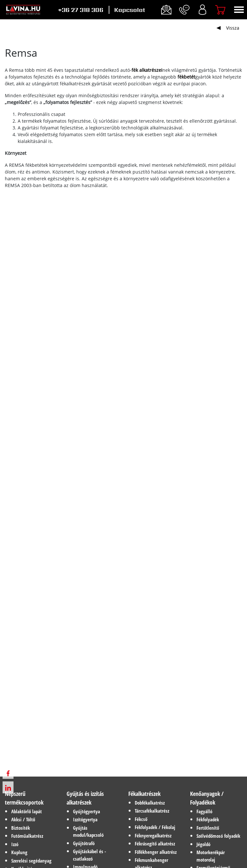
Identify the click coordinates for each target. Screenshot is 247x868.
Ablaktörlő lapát (27, 811)
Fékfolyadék (208, 819)
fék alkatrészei (147, 70)
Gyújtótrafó (84, 843)
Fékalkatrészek (144, 794)
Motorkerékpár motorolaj (211, 856)
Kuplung (19, 852)
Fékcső (141, 819)
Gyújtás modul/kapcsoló (88, 831)
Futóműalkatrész (27, 836)
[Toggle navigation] (239, 10)
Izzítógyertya (85, 819)
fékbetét (186, 77)
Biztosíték (21, 828)
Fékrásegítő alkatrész (155, 844)
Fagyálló (204, 811)
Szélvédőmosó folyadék (218, 836)
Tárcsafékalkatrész (152, 811)
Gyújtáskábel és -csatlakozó (90, 855)
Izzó (15, 844)
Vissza (233, 28)
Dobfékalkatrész (150, 803)
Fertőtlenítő (208, 828)
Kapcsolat (130, 10)
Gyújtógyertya (87, 811)
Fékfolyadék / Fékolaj (155, 827)
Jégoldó (203, 844)
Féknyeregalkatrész (153, 835)
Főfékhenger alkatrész (156, 852)
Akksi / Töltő (23, 819)
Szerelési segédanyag (31, 861)
